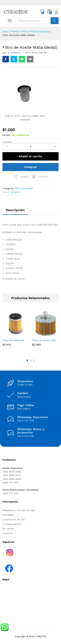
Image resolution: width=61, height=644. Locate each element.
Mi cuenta (8, 529)
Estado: (7, 135)
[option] (16, 331)
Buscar (55, 21)
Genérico (16, 53)
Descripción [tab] (15, 210)
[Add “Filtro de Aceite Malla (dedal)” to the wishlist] (21, 176)
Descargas (8, 515)
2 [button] (31, 360)
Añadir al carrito (30, 156)
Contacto (8, 533)
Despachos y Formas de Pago (19, 510)
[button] (40, 176)
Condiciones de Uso (14, 520)
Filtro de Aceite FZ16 (44, 340)
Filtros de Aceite (24, 188)
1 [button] (27, 360)
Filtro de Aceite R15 (13, 340)
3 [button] (34, 360)
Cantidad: (7, 142)
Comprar (30, 167)
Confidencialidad (12, 524)
